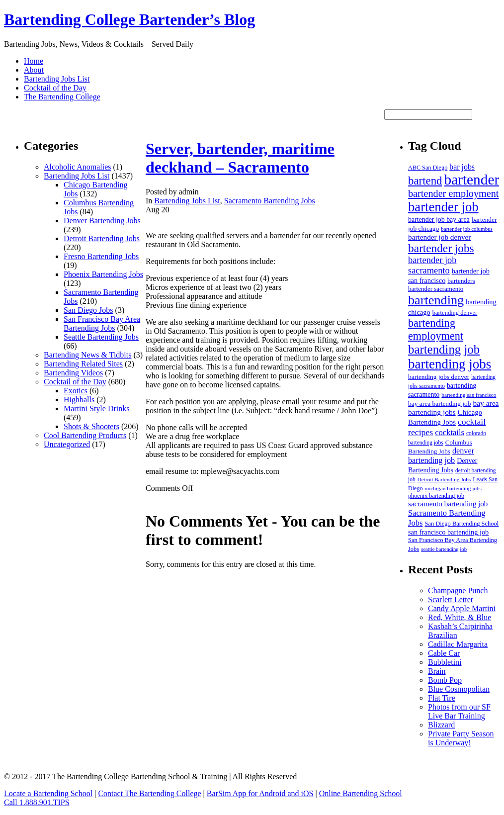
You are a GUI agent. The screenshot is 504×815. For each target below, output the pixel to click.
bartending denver (455, 313)
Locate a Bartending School (48, 793)
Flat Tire (442, 698)
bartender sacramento (436, 289)
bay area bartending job (439, 404)
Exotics (76, 391)
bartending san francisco (469, 395)
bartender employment (453, 193)
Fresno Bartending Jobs (101, 256)
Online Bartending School (361, 793)
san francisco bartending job (448, 532)
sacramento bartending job (448, 504)
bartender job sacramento (432, 265)
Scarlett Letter (451, 599)
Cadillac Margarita (458, 644)
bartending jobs (450, 364)
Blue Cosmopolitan (459, 689)
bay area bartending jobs (453, 407)
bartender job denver (439, 237)
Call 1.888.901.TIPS (37, 802)
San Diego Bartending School (462, 524)
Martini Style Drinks (96, 408)
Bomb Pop (445, 680)
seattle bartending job (444, 549)
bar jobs (462, 167)
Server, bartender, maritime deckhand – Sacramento (240, 158)
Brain (437, 671)
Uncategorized (67, 444)
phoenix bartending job (436, 496)
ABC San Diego (428, 168)
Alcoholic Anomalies (78, 167)
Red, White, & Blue (460, 617)
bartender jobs (441, 248)
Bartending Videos (73, 373)
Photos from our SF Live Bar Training (459, 711)
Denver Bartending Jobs (102, 221)
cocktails (450, 432)
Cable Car (444, 653)
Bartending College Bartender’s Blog (129, 19)
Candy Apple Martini (462, 608)
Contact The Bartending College (149, 793)
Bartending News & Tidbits (87, 355)
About (34, 70)
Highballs (79, 400)
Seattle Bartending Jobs (101, 337)
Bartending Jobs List (57, 79)
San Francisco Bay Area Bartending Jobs (102, 323)
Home (34, 61)
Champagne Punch (458, 590)
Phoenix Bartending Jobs (103, 274)
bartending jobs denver (439, 377)
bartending (436, 300)
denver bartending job (441, 456)
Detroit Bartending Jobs (102, 238)
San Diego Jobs (88, 310)
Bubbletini (445, 662)
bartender (472, 180)
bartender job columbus (467, 229)
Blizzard (441, 725)
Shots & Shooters (91, 426)
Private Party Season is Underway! (461, 738)
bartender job (443, 207)
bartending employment (436, 329)
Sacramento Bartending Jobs (270, 201)
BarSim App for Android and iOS (260, 793)
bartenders (461, 281)
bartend (425, 181)
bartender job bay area (439, 220)
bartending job (444, 349)
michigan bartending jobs (453, 488)
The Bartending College (62, 97)
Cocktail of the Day (55, 88)
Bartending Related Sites (83, 364)
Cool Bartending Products (85, 435)
